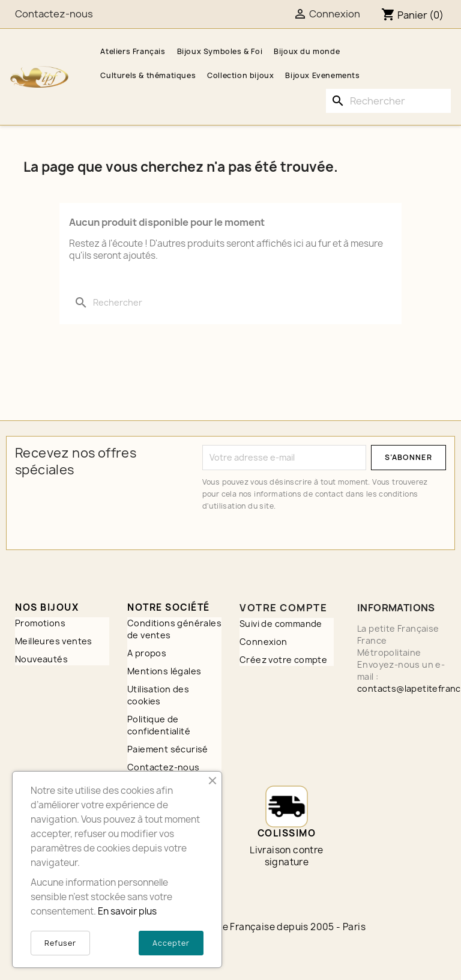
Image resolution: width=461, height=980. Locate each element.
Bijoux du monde (307, 51)
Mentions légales (164, 671)
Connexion (264, 642)
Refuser (60, 943)
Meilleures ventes (54, 641)
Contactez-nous (54, 14)
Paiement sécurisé (168, 749)
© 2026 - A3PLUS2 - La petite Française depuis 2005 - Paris (230, 927)
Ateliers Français (133, 51)
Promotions (40, 623)
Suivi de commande (281, 624)
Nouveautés (41, 659)
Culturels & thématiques (148, 75)
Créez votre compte (283, 660)
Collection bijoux (240, 75)
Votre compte (283, 608)
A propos (147, 653)
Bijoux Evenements (322, 75)
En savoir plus (127, 911)
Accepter (171, 943)
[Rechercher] (388, 101)
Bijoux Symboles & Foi (220, 51)
